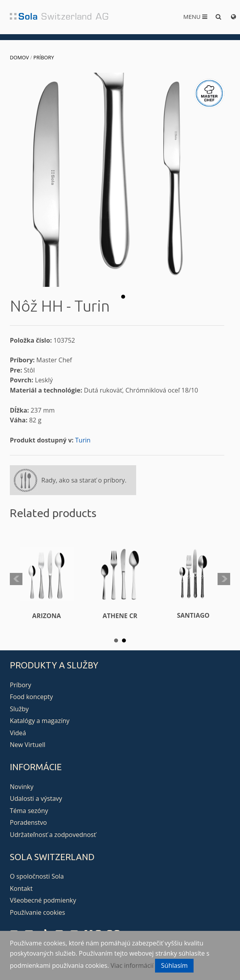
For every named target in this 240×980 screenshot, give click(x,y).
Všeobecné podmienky (43, 900)
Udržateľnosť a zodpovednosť (53, 835)
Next (224, 579)
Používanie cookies (37, 912)
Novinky (22, 787)
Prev (16, 579)
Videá (18, 733)
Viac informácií (132, 965)
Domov (19, 57)
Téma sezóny (29, 811)
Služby (19, 709)
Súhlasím (174, 965)
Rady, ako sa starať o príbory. (84, 480)
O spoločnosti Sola (37, 876)
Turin (83, 440)
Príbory (44, 57)
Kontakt (21, 888)
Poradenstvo (28, 822)
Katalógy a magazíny (40, 721)
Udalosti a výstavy (36, 798)
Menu (195, 17)
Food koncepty (31, 697)
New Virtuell (28, 745)
